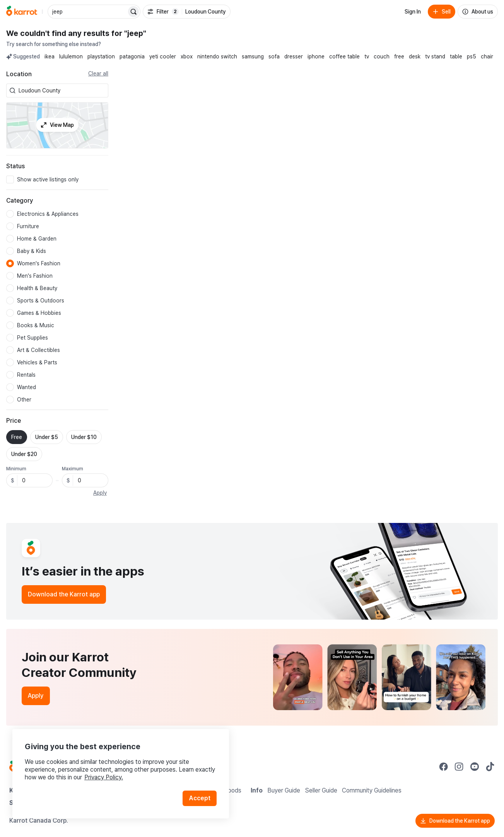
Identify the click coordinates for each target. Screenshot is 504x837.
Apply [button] (100, 493)
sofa (274, 56)
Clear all (98, 73)
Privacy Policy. (104, 777)
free (399, 56)
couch (382, 56)
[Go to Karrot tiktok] (490, 767)
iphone (316, 56)
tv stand (435, 56)
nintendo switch (217, 56)
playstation (101, 56)
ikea (50, 56)
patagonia (132, 56)
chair (487, 56)
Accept (200, 798)
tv (367, 56)
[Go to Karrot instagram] (459, 767)
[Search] (133, 12)
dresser (294, 56)
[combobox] (62, 91)
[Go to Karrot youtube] (475, 767)
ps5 (472, 56)
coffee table (344, 56)
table (456, 56)
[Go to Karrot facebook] (444, 767)
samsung (253, 56)
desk (415, 56)
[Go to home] (22, 12)
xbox (187, 56)
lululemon (71, 56)
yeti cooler (163, 56)
